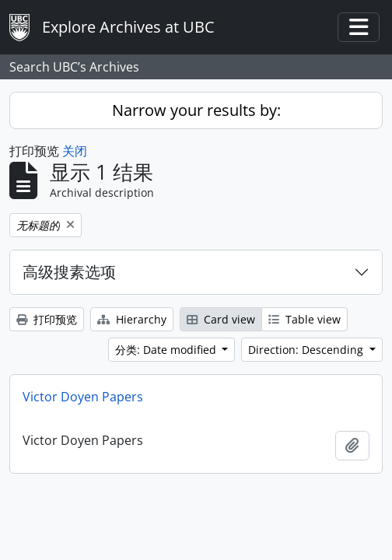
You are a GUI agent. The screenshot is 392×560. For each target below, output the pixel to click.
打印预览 (47, 319)
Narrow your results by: (196, 110)
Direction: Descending (307, 350)
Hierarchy (132, 319)
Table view (304, 319)
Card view (221, 319)
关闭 (75, 151)
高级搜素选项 (69, 272)
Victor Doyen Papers (83, 397)
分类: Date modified (167, 350)
